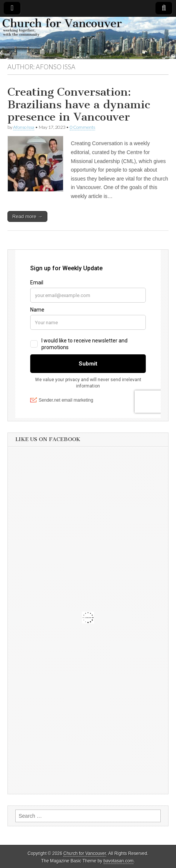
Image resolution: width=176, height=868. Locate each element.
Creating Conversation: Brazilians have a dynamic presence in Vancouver (79, 104)
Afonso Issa (24, 127)
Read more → (27, 216)
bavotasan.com (119, 861)
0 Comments (82, 127)
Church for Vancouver (85, 853)
